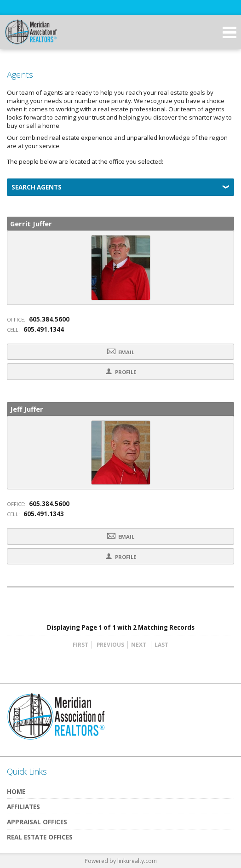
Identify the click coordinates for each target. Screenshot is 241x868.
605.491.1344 (44, 329)
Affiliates (23, 807)
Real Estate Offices (40, 837)
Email (121, 352)
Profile (121, 371)
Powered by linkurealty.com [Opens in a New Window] (121, 861)
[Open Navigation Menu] (230, 32)
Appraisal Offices (37, 822)
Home (16, 791)
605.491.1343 (44, 514)
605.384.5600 (49, 319)
